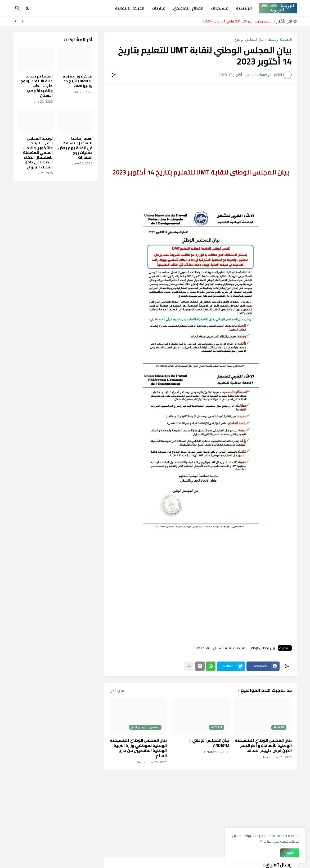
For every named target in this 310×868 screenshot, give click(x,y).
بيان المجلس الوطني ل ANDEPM (209, 743)
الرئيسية (244, 8)
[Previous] (22, 21)
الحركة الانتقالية (130, 8)
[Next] (16, 21)
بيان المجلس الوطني (249, 40)
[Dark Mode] (28, 8)
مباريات (159, 8)
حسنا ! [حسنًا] (290, 853)
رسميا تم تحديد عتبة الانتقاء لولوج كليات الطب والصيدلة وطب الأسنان (37, 86)
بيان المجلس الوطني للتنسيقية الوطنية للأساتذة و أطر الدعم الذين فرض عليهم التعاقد (263, 745)
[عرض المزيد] (189, 666)
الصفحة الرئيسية (280, 40)
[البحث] (17, 8)
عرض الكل (117, 691)
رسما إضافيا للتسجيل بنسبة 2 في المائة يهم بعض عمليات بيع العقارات (75, 148)
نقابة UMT (202, 648)
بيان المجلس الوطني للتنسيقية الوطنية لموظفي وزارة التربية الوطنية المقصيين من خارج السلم (138, 748)
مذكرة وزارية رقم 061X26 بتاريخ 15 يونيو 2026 (77, 81)
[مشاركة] (114, 75)
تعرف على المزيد (276, 841)
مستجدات (220, 8)
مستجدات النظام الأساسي (229, 648)
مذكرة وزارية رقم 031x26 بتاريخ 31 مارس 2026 (236, 21)
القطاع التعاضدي (188, 8)
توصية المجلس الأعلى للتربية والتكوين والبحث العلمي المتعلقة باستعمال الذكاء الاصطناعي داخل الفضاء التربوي (38, 153)
